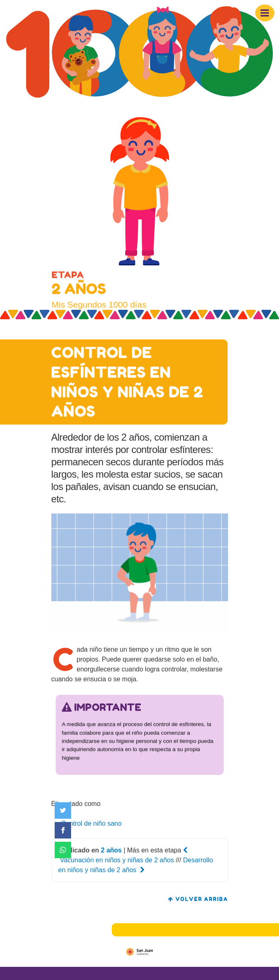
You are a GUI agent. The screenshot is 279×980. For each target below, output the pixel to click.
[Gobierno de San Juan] (139, 952)
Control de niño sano (92, 823)
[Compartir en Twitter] (63, 810)
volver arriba (198, 899)
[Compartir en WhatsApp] (63, 850)
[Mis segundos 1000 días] (139, 53)
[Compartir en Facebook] (63, 830)
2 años (112, 850)
